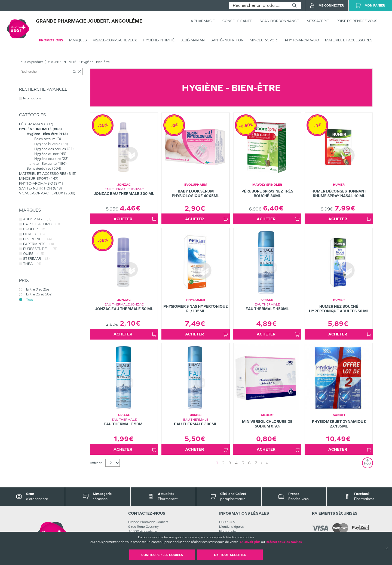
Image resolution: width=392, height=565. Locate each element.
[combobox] (258, 5)
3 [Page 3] (230, 463)
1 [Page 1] (217, 463)
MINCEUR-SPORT (264, 40)
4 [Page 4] (236, 463)
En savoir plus (250, 542)
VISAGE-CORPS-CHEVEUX (115, 40)
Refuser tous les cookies (284, 542)
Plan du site (228, 531)
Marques (78, 40)
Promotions (51, 40)
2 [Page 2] (223, 463)
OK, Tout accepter (230, 555)
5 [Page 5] (243, 463)
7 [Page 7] (256, 463)
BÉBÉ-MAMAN (193, 40)
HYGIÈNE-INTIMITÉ (159, 40)
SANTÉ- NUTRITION (227, 40)
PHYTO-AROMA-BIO (302, 40)
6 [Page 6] (249, 463)
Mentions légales (231, 527)
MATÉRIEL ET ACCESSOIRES (349, 40)
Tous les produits (31, 62)
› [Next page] (262, 463)
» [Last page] (267, 463)
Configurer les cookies (162, 555)
